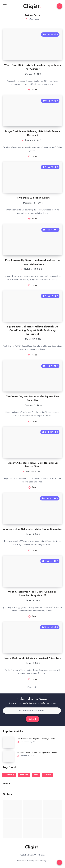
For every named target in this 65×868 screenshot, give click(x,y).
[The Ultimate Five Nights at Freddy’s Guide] (8, 743)
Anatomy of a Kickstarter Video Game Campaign (33, 529)
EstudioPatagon (42, 861)
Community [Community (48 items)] (9, 775)
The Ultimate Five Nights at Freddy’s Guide (36, 739)
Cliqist (32, 7)
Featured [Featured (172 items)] (24, 775)
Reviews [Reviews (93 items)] (48, 775)
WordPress (40, 855)
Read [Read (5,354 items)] (36, 775)
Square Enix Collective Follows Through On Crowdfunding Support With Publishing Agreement (32, 330)
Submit (32, 719)
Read (34, 90)
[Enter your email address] (32, 711)
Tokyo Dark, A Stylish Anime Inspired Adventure (32, 658)
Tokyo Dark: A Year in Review (33, 198)
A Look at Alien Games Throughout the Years (37, 753)
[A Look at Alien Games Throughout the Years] (8, 756)
